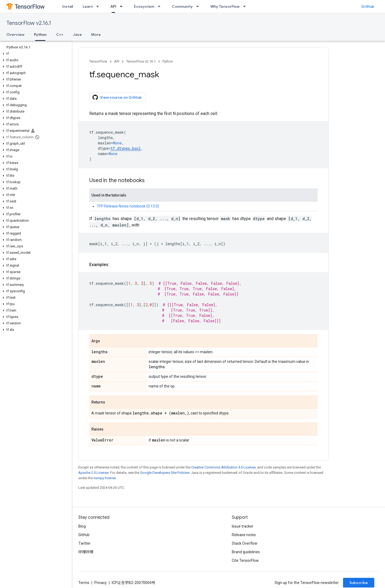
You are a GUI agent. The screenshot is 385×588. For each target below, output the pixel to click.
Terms (84, 583)
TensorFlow (98, 61)
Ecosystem (144, 6)
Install (68, 6)
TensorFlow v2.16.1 (29, 23)
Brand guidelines (246, 552)
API (117, 61)
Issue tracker (243, 526)
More (96, 34)
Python (168, 61)
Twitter (84, 543)
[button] (35, 54)
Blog (82, 526)
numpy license (105, 478)
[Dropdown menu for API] (123, 6)
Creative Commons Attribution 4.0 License (223, 467)
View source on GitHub (117, 97)
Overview (15, 34)
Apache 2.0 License (93, 473)
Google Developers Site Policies (165, 473)
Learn (88, 6)
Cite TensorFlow (245, 560)
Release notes (244, 535)
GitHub (368, 6)
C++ (60, 34)
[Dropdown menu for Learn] (99, 6)
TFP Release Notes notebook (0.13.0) (128, 206)
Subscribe (359, 583)
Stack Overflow (245, 543)
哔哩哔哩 (86, 552)
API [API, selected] (113, 6)
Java (77, 34)
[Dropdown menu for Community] (199, 6)
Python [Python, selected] (40, 34)
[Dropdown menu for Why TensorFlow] (246, 6)
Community (182, 6)
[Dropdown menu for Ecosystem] (161, 6)
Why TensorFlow (225, 6)
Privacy (101, 583)
